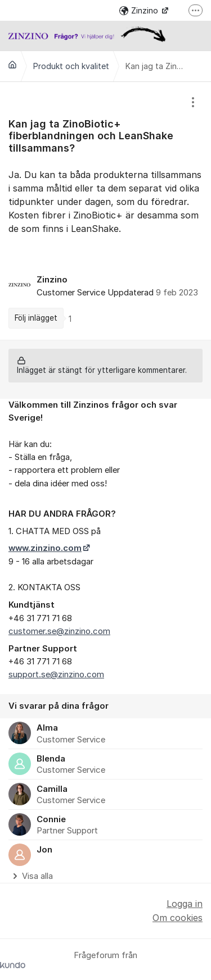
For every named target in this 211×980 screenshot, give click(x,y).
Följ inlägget (36, 318)
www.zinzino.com (45, 548)
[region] (105, 211)
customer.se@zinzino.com (59, 631)
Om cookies (178, 918)
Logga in (185, 904)
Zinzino (140, 10)
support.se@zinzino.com (56, 674)
